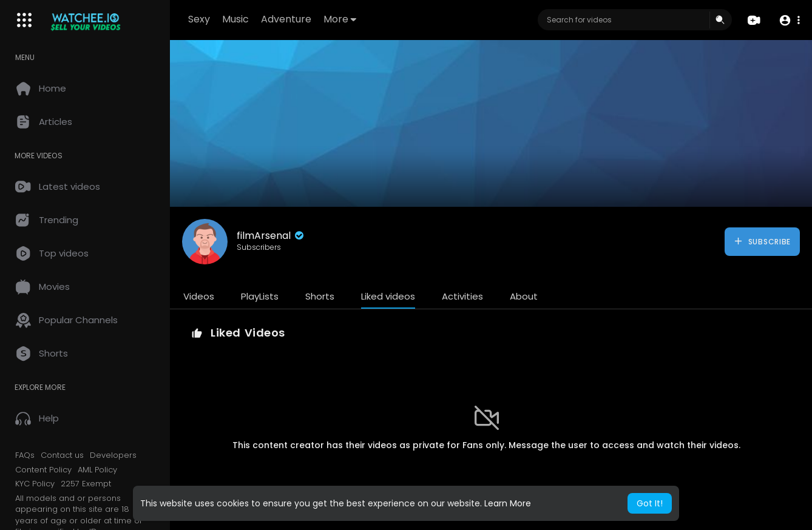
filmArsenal (271, 236)
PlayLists (260, 296)
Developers (113, 455)
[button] (789, 20)
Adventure (286, 19)
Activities (462, 296)
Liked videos (388, 296)
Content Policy (43, 470)
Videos (199, 296)
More (340, 19)
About (524, 296)
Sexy (199, 19)
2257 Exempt (86, 484)
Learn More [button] (508, 503)
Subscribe (762, 241)
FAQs (25, 455)
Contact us (62, 455)
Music (235, 19)
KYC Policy (35, 484)
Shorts (320, 296)
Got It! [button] (650, 503)
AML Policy (97, 470)
